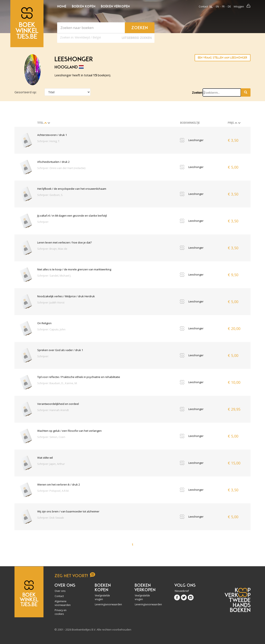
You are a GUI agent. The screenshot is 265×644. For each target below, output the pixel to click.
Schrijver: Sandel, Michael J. (54, 276)
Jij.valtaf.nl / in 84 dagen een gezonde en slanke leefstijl (72, 216)
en (217, 7)
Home (62, 6)
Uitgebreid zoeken (137, 38)
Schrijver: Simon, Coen (51, 437)
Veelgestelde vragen (102, 597)
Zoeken (197, 92)
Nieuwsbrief (182, 591)
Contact (203, 7)
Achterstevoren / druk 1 (52, 135)
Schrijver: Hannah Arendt (53, 410)
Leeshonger (196, 140)
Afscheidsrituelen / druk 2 (53, 162)
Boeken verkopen (115, 6)
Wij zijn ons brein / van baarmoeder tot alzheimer (68, 511)
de (229, 7)
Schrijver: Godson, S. (50, 195)
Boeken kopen (84, 6)
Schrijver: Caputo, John (51, 329)
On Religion (44, 323)
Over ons (60, 591)
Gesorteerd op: (26, 92)
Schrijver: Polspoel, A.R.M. (53, 491)
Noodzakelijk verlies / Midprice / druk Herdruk (66, 296)
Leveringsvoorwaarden (106, 604)
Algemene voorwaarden (63, 603)
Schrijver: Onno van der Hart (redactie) (61, 168)
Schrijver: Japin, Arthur (51, 464)
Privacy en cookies (61, 612)
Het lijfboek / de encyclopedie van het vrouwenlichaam (72, 189)
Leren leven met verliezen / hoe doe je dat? (64, 242)
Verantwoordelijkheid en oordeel (58, 404)
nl (211, 7)
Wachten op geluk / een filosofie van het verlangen (69, 431)
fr (223, 7)
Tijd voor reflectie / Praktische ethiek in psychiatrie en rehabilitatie (79, 377)
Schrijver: (43, 222)
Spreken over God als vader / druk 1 (60, 350)
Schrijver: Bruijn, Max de (52, 249)
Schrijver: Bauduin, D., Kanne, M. (57, 383)
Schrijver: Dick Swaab (51, 518)
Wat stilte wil (45, 458)
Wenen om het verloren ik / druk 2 (59, 484)
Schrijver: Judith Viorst (51, 302)
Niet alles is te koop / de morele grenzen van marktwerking (74, 269)
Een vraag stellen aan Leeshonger (222, 58)
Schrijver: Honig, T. (49, 141)
